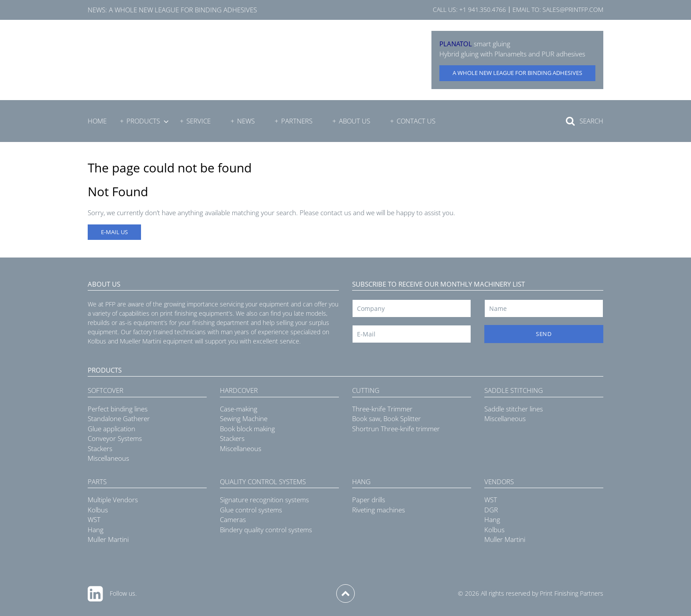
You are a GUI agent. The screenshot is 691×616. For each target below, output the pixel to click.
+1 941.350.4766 (483, 9)
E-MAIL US (114, 232)
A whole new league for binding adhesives (183, 10)
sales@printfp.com (573, 9)
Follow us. (123, 593)
